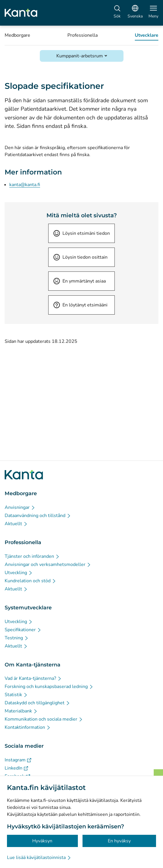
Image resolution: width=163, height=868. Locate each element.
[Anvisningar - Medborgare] (20, 507)
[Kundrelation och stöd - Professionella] (31, 581)
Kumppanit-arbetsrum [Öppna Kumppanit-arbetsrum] (80, 56)
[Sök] (117, 13)
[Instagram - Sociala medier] (18, 760)
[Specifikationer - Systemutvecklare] (23, 630)
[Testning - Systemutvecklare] (17, 638)
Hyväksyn (42, 841)
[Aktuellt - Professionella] (16, 589)
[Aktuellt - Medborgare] (16, 524)
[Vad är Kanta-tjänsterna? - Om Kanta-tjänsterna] (33, 678)
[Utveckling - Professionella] (19, 573)
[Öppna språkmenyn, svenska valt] (135, 13)
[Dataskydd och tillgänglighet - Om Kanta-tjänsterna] (37, 703)
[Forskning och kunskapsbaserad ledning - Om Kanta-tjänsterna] (49, 687)
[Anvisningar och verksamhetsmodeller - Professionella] (48, 564)
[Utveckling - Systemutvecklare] (19, 622)
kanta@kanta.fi (25, 185)
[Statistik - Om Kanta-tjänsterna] (16, 695)
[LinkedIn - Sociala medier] (16, 768)
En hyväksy (119, 841)
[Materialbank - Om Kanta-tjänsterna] (21, 711)
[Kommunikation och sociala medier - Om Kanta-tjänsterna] (44, 719)
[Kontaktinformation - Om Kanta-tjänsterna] (28, 727)
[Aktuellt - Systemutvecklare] (16, 646)
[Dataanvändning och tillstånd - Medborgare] (38, 516)
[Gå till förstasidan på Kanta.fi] (24, 475)
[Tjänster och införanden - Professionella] (32, 556)
